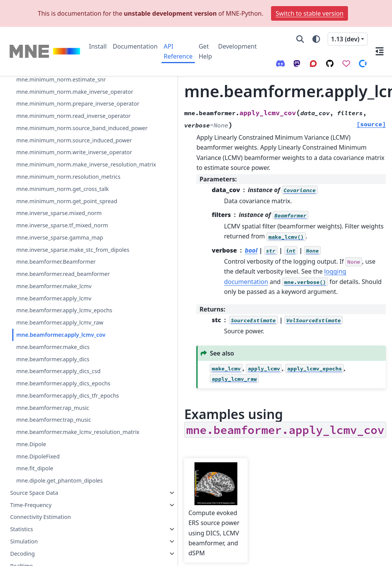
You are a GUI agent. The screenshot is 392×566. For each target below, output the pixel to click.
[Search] (300, 39)
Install (98, 46)
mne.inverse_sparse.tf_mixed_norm (54, 112)
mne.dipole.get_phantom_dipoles (54, 476)
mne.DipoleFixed (38, 447)
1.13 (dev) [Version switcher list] (345, 39)
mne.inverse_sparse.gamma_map (54, 133)
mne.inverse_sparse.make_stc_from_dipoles (53, 154)
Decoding (22, 554)
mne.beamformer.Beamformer (53, 175)
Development (238, 46)
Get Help (205, 51)
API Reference (178, 51)
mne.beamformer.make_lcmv (54, 213)
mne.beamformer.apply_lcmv (54, 225)
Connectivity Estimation (40, 517)
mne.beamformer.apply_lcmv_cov (53, 285)
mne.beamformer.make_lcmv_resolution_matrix (54, 418)
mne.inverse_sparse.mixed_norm (53, 90)
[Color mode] (316, 39)
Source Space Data (34, 493)
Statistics (21, 529)
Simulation (24, 541)
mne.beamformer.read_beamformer (54, 197)
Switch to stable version (310, 13)
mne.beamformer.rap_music (52, 389)
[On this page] (380, 51)
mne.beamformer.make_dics (53, 301)
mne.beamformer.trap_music (54, 402)
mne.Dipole (31, 435)
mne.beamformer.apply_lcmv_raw (54, 263)
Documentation (135, 46)
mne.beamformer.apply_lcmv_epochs (54, 242)
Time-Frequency (31, 505)
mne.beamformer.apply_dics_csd (54, 330)
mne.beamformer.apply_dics (53, 313)
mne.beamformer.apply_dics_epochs (54, 352)
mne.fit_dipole (35, 459)
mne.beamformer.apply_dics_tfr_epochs (54, 373)
